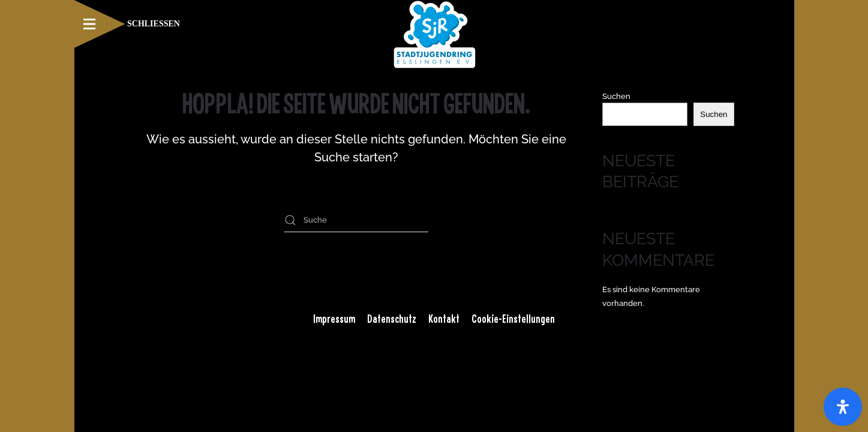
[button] (127, 24)
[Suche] (356, 220)
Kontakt (444, 319)
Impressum (334, 319)
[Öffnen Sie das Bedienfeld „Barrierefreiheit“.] (843, 407)
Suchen (616, 96)
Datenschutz (392, 319)
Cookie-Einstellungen (513, 319)
